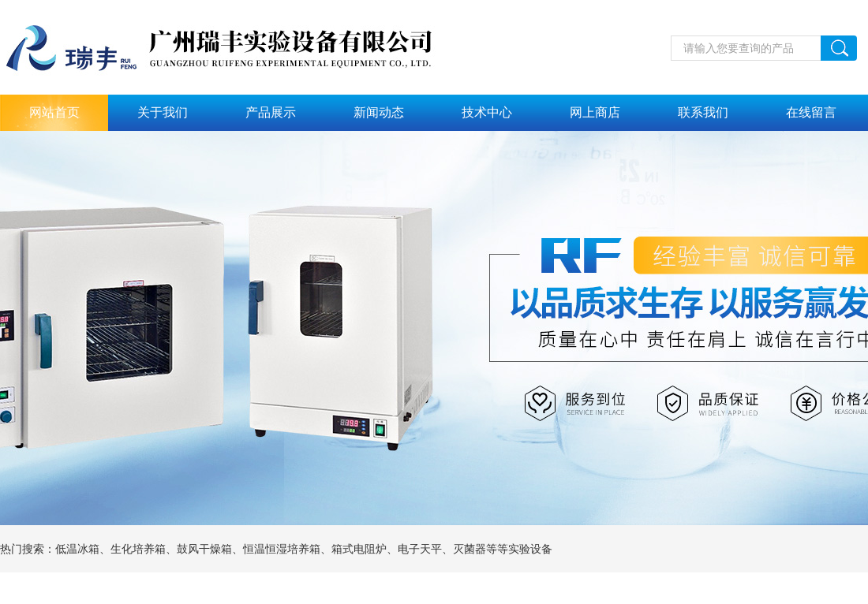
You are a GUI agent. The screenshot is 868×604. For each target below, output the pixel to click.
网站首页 (54, 112)
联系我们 (703, 112)
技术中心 (487, 112)
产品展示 (271, 112)
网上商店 (595, 112)
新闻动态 (379, 112)
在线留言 (811, 112)
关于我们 (163, 112)
